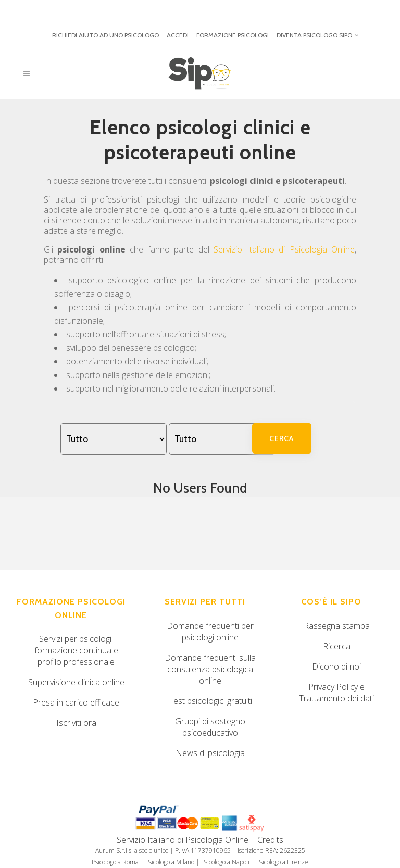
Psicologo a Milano (170, 862)
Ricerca (337, 646)
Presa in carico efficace (76, 702)
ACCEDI (178, 35)
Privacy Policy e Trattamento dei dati (336, 693)
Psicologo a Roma (115, 862)
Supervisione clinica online (76, 682)
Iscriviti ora (76, 723)
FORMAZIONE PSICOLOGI (233, 35)
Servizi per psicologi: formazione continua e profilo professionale (76, 650)
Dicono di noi (336, 666)
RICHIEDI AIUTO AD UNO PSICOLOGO (105, 35)
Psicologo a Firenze (282, 862)
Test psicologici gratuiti (210, 701)
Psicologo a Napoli (225, 862)
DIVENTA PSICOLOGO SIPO (314, 35)
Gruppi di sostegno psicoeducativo (210, 727)
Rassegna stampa (337, 626)
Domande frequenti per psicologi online (210, 632)
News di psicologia (210, 753)
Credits (270, 840)
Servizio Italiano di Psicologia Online (284, 249)
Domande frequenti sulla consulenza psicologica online (210, 669)
